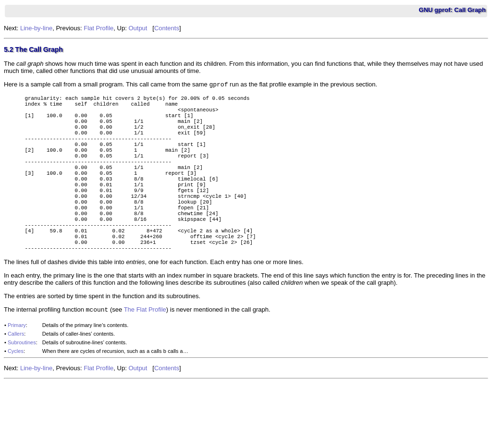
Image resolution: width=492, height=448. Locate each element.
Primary (17, 366)
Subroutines (22, 383)
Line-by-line (36, 28)
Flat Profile (98, 28)
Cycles (16, 392)
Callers (16, 375)
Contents (167, 28)
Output (138, 28)
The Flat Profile (145, 350)
